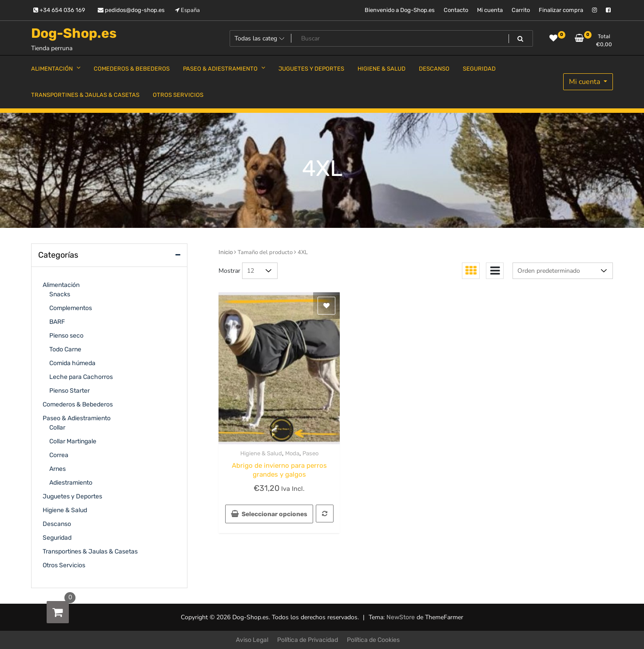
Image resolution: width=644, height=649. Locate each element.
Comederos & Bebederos (78, 404)
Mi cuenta (490, 10)
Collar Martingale (73, 441)
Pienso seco (66, 336)
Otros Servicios (64, 565)
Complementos (71, 308)
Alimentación (61, 285)
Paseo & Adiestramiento (77, 418)
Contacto (456, 10)
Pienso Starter (70, 391)
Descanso (57, 524)
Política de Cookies (373, 640)
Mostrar (229, 271)
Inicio (226, 252)
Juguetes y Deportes (72, 496)
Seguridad (57, 538)
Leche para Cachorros (81, 377)
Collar (57, 428)
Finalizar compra (561, 10)
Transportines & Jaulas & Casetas (90, 551)
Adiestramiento (71, 483)
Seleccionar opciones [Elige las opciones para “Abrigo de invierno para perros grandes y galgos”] (274, 514)
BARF (57, 322)
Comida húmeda (72, 363)
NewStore (401, 617)
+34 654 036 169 (59, 10)
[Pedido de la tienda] (563, 271)
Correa (59, 455)
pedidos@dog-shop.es (131, 10)
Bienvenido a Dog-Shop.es (400, 10)
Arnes (58, 469)
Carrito (521, 10)
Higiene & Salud (261, 453)
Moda (292, 453)
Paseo (310, 453)
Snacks (60, 294)
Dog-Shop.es (74, 33)
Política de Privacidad (308, 640)
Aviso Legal (252, 640)
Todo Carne (65, 349)
